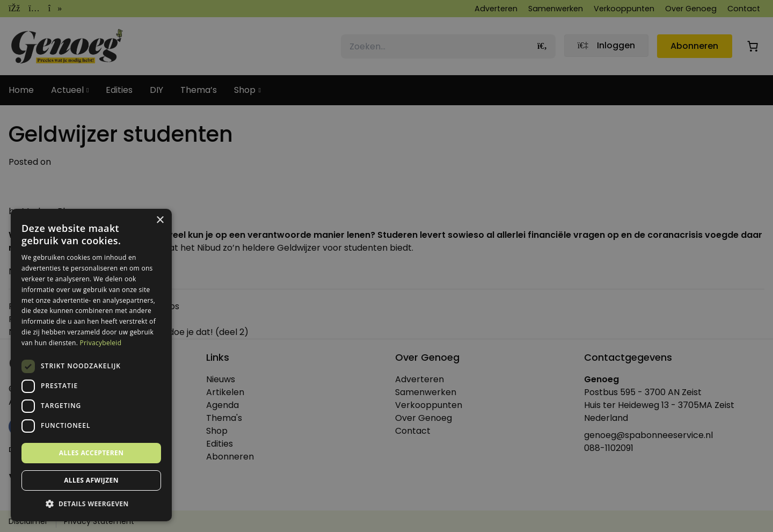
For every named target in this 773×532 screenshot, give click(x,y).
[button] (91, 504)
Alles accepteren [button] (92, 453)
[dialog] (386, 266)
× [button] (160, 220)
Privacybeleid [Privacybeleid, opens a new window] (101, 343)
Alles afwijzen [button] (91, 480)
